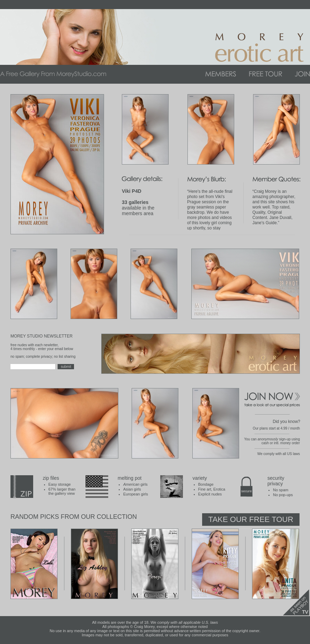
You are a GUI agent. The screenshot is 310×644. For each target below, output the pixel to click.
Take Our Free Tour (251, 519)
